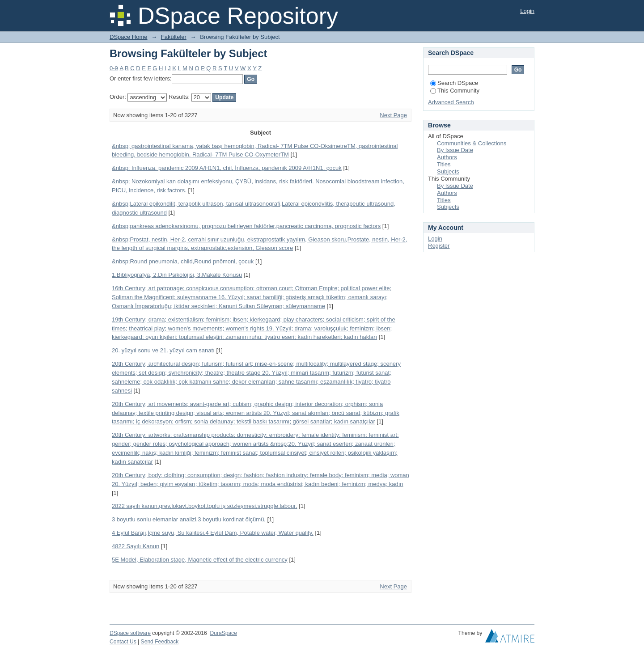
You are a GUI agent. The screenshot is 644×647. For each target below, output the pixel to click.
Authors (447, 157)
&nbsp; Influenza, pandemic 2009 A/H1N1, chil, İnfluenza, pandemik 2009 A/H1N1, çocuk (227, 168)
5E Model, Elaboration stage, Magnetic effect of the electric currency (200, 560)
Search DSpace (454, 83)
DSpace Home (129, 37)
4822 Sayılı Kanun (136, 546)
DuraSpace (223, 633)
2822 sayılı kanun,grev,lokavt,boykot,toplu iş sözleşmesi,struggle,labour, (205, 506)
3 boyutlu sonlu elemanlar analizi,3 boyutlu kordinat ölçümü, (189, 519)
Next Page (393, 115)
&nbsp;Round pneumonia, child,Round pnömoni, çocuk (183, 261)
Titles (444, 164)
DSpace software (130, 633)
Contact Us (123, 642)
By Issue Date (455, 150)
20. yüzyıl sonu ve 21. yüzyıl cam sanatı (163, 350)
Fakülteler (174, 37)
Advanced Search (451, 102)
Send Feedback (160, 642)
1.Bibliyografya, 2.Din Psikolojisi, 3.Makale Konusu (177, 275)
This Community (455, 91)
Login (527, 11)
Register (439, 246)
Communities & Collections (472, 143)
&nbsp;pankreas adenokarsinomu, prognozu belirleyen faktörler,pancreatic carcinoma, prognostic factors (246, 226)
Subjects (448, 171)
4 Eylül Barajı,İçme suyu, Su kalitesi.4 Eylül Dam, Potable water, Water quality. (213, 533)
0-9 (114, 68)
